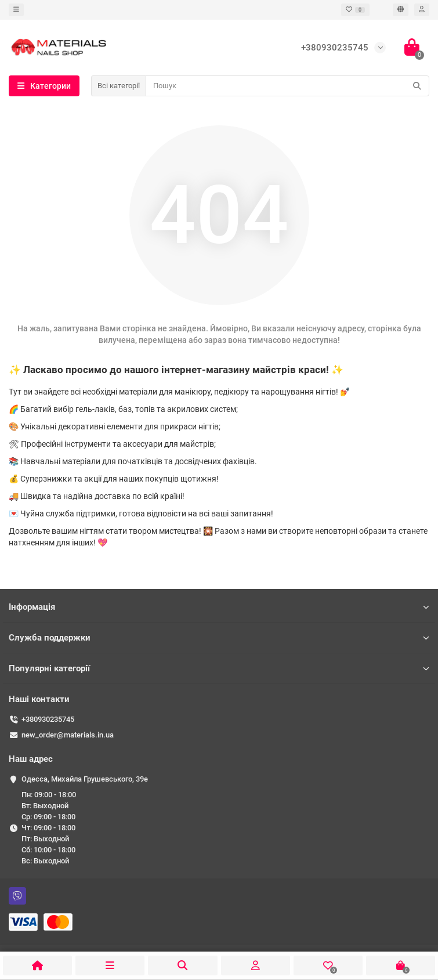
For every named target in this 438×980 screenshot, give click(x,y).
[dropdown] (16, 10)
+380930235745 (48, 719)
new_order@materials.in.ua (68, 735)
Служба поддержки (219, 638)
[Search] (287, 86)
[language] (401, 10)
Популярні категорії (219, 668)
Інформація (219, 607)
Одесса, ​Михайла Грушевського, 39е (85, 779)
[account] (422, 10)
